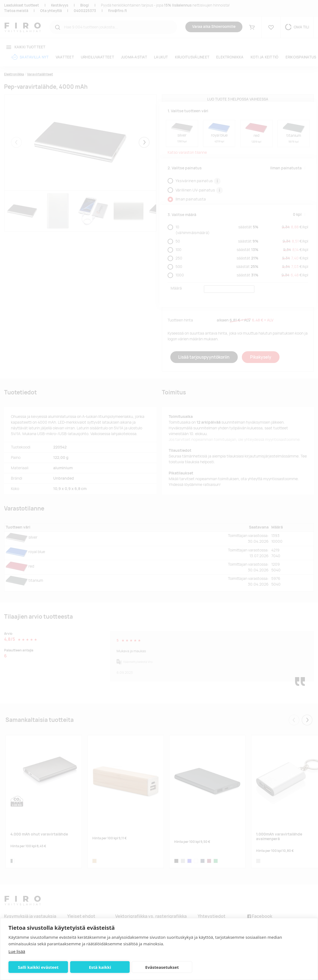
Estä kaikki (98, 967)
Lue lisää (17, 951)
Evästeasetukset (160, 967)
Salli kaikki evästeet (38, 967)
